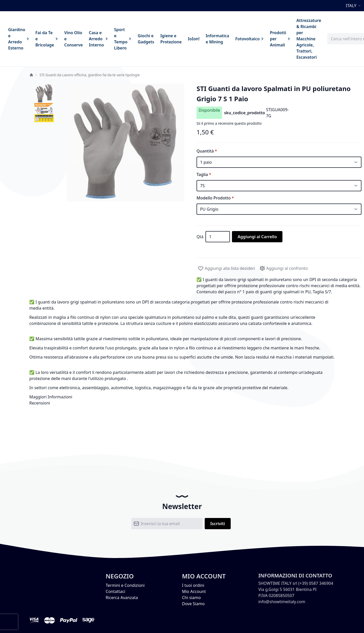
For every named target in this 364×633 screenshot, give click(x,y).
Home (31, 75)
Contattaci (116, 591)
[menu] (165, 39)
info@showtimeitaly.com (282, 602)
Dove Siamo (193, 604)
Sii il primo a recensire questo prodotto (229, 123)
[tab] (182, 397)
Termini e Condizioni (125, 585)
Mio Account (194, 591)
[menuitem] (19, 39)
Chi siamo (191, 598)
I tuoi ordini (193, 585)
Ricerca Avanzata (122, 598)
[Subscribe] (218, 524)
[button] (354, 6)
